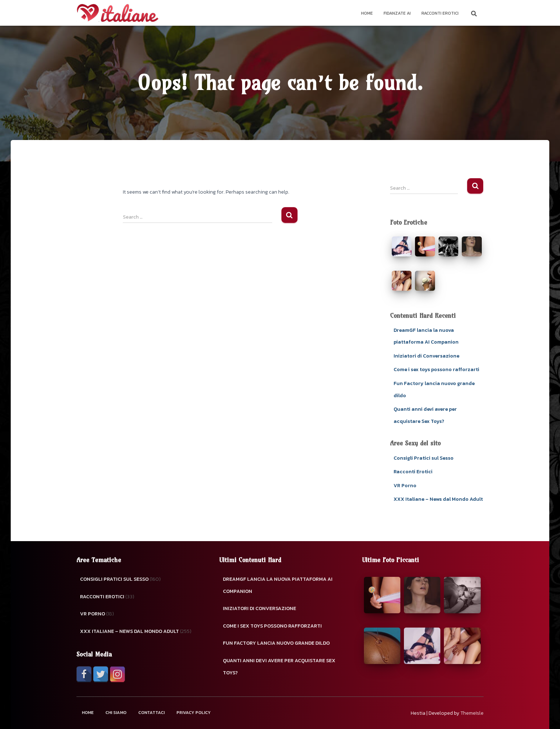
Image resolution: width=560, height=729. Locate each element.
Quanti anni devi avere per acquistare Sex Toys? (279, 667)
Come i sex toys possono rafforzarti (436, 370)
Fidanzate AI (397, 13)
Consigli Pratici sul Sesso (424, 458)
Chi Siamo (116, 713)
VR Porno (405, 486)
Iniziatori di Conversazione (426, 356)
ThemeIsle (472, 713)
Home (367, 13)
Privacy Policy (194, 713)
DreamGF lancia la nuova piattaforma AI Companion (278, 585)
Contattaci (151, 713)
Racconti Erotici (440, 13)
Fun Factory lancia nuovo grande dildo (276, 643)
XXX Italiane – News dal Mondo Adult (438, 499)
